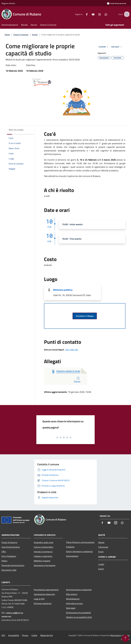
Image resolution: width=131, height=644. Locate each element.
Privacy (25, 635)
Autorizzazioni (72, 556)
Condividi (104, 47)
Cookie (34, 635)
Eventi (35, 35)
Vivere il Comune (21, 35)
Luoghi (101, 564)
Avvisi (101, 552)
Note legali (71, 608)
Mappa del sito (47, 635)
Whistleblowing (73, 599)
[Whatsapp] (104, 14)
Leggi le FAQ (39, 599)
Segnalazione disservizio (44, 594)
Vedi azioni (117, 47)
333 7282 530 (72, 350)
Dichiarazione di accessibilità (78, 613)
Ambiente (70, 547)
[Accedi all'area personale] (117, 3)
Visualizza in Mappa (85, 316)
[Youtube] (91, 14)
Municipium (116, 635)
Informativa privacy (74, 603)
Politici (4, 561)
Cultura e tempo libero (43, 547)
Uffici (4, 552)
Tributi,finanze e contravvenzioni (80, 542)
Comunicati (103, 547)
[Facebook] (84, 14)
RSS (3, 635)
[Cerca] (126, 14)
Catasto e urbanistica (43, 556)
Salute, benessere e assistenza (79, 551)
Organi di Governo (9, 542)
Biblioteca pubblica (63, 290)
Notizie (101, 542)
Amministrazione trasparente (79, 590)
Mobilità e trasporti (42, 561)
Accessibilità (14, 635)
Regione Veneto (8, 3)
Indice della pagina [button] (16, 130)
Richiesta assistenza (43, 603)
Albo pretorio (72, 594)
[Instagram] (97, 14)
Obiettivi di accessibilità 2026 (79, 617)
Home (7, 35)
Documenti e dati (9, 570)
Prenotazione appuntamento (46, 590)
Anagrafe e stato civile (43, 542)
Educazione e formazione (45, 565)
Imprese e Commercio (43, 552)
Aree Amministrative (11, 547)
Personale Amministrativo (13, 565)
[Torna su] (125, 638)
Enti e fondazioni (9, 556)
